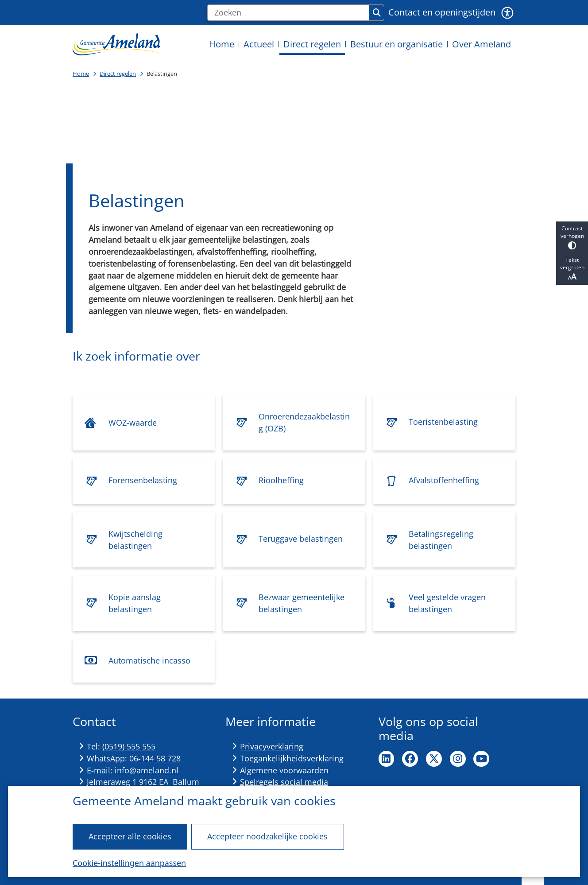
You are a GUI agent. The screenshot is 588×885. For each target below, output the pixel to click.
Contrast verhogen (572, 237)
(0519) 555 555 (129, 746)
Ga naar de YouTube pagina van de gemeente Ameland (481, 759)
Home (81, 74)
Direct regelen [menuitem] (312, 44)
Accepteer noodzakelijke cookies (267, 836)
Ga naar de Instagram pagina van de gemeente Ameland (458, 759)
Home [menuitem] (222, 44)
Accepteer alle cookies (130, 836)
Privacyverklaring (272, 746)
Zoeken (377, 13)
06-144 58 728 (155, 758)
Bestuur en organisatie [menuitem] (397, 44)
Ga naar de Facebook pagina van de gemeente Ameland (410, 759)
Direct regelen (118, 74)
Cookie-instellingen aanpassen (129, 863)
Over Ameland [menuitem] (482, 44)
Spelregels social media (284, 782)
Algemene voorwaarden (284, 770)
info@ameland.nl (147, 770)
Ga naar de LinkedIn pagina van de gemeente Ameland (387, 759)
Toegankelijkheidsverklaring (292, 758)
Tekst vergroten (572, 269)
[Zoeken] (288, 13)
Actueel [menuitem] (259, 44)
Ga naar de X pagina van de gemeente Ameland (434, 759)
